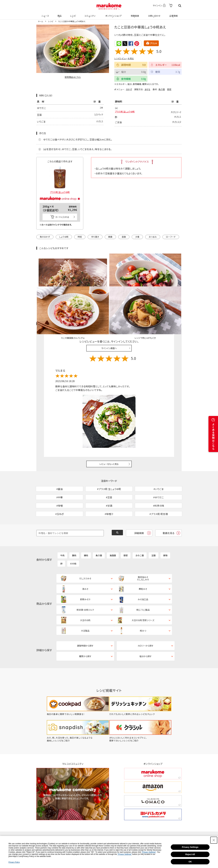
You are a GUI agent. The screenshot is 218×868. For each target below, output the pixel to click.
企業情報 (173, 14)
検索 (180, 6)
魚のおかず (45, 237)
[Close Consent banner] (214, 840)
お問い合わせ (154, 14)
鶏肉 (86, 536)
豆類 (154, 536)
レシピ (73, 14)
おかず (129, 89)
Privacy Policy (14, 862)
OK (190, 862)
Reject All (190, 854)
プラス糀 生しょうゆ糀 (126, 112)
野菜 (169, 89)
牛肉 (62, 536)
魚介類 (162, 89)
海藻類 (113, 536)
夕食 (137, 237)
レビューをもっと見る (109, 429)
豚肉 (74, 536)
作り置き (95, 237)
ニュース (45, 14)
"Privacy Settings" (149, 852)
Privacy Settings (190, 847)
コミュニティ (90, 14)
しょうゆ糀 (64, 237)
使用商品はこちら (73, 77)
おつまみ (153, 237)
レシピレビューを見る (124, 58)
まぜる (147, 89)
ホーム (40, 21)
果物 (165, 536)
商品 (59, 14)
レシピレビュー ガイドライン (171, 289)
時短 (80, 237)
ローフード (171, 237)
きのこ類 (140, 536)
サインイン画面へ (109, 313)
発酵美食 (134, 14)
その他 (73, 545)
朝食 (110, 237)
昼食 (124, 237)
